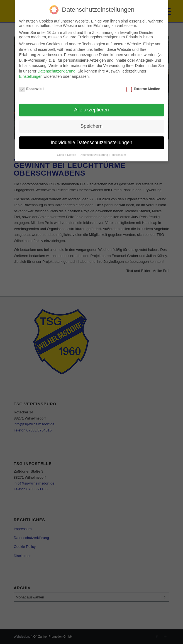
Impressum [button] (119, 155)
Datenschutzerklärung (57, 71)
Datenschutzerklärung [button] (94, 155)
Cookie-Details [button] (67, 155)
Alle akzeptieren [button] (91, 110)
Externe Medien (143, 89)
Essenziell (31, 89)
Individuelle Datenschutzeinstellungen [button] (91, 143)
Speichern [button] (91, 126)
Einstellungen (31, 76)
